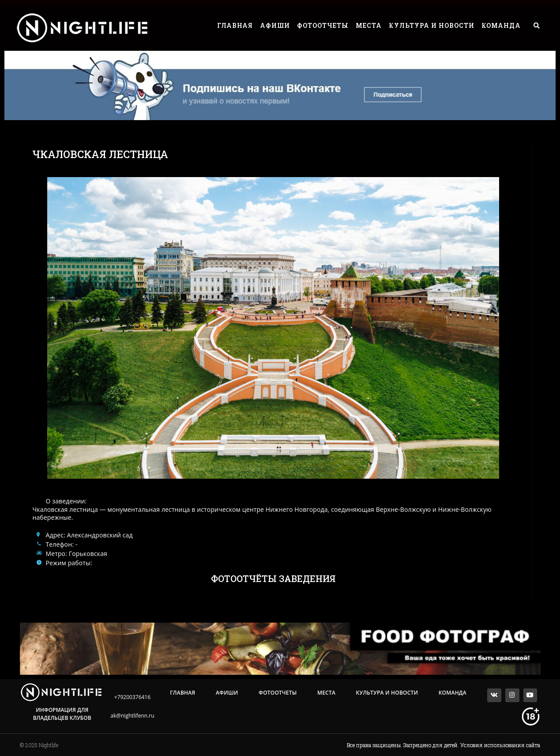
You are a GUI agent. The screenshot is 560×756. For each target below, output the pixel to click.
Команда (501, 25)
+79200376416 (132, 697)
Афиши (275, 25)
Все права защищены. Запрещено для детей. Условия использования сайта (443, 745)
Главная (235, 25)
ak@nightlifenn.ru (132, 716)
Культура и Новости (432, 25)
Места (369, 25)
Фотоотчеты (323, 25)
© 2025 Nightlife (39, 745)
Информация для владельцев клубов (62, 714)
